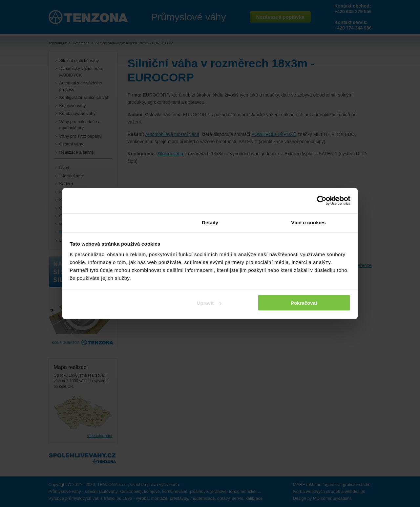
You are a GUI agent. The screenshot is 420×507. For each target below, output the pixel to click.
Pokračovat (304, 303)
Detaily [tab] (210, 222)
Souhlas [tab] (111, 222)
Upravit (209, 303)
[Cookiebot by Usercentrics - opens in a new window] (322, 201)
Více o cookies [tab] (308, 222)
